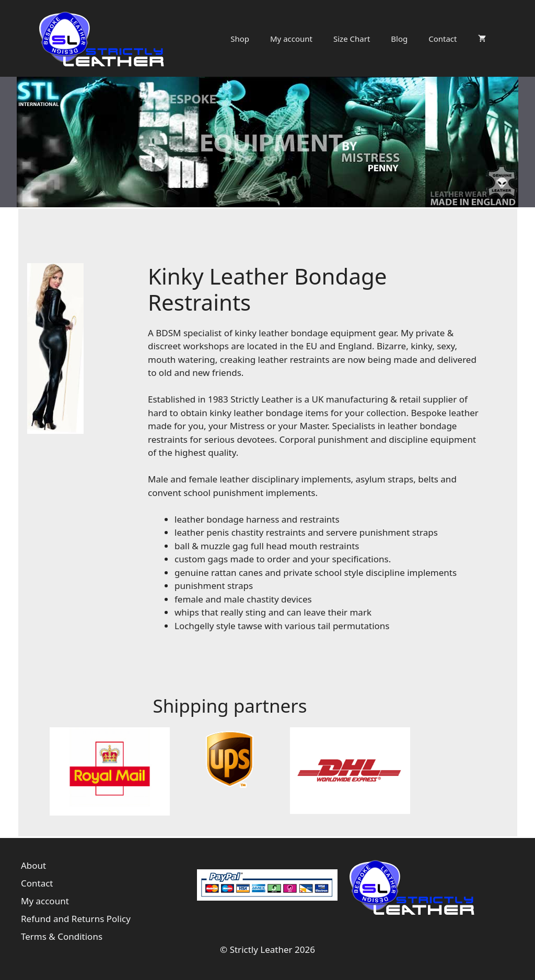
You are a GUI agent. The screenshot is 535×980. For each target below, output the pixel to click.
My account (291, 39)
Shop (240, 39)
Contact (443, 39)
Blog (399, 39)
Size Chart (352, 39)
